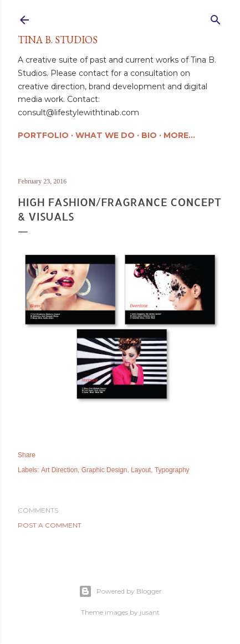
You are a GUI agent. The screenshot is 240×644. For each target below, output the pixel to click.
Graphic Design (104, 470)
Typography (172, 470)
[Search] (216, 17)
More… (179, 135)
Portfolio (43, 135)
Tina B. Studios (58, 40)
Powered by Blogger (120, 591)
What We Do (105, 135)
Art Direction (59, 470)
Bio (149, 135)
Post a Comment (50, 525)
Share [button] (27, 455)
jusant (150, 612)
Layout (141, 470)
